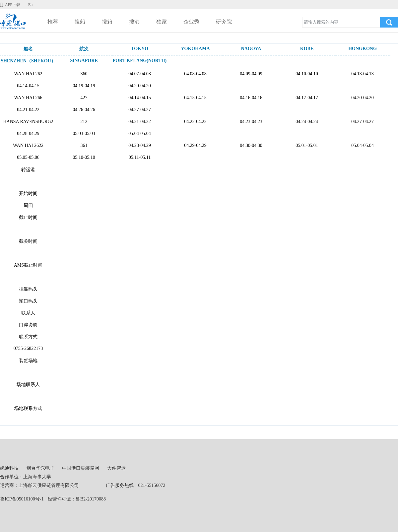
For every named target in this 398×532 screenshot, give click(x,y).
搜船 (80, 22)
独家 (162, 22)
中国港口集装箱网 (81, 468)
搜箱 (107, 22)
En (30, 5)
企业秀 (191, 22)
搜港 (134, 22)
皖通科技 (9, 468)
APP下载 (13, 5)
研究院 (224, 22)
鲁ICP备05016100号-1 (22, 499)
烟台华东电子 (40, 468)
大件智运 (116, 468)
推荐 (53, 22)
